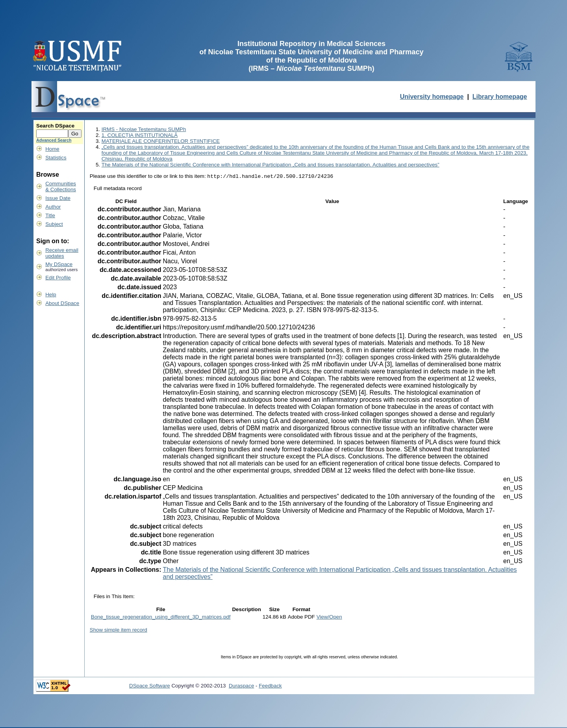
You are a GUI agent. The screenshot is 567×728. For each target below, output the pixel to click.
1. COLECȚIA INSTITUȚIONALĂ (140, 135)
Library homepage (500, 97)
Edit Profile (58, 278)
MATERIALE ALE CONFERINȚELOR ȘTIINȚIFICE (161, 141)
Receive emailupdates (62, 253)
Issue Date (58, 198)
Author (53, 207)
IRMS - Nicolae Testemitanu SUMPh (144, 129)
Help (51, 295)
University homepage (432, 97)
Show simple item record (119, 631)
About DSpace (62, 303)
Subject (54, 224)
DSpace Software (150, 686)
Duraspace (241, 686)
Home (52, 149)
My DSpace (59, 264)
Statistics (56, 158)
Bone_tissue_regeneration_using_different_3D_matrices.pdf (161, 618)
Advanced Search (54, 140)
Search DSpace (55, 126)
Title (50, 215)
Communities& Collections (61, 187)
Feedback (270, 686)
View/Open (329, 618)
